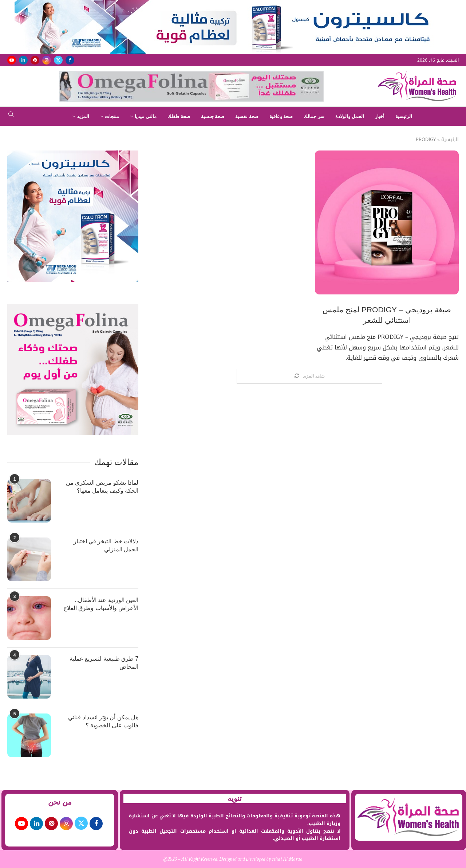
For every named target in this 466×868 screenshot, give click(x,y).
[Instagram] (47, 60)
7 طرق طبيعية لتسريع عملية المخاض (104, 663)
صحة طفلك (179, 116)
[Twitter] (58, 60)
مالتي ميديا (146, 116)
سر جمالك (314, 116)
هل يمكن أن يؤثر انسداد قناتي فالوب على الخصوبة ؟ (103, 721)
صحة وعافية (281, 116)
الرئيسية (404, 116)
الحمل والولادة (350, 116)
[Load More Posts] (309, 376)
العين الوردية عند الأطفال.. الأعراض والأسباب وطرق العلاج (101, 604)
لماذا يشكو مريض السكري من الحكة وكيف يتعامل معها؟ (102, 487)
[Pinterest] (35, 60)
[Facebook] (70, 60)
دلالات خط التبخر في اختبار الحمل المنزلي (106, 545)
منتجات (112, 116)
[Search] (11, 116)
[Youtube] (12, 60)
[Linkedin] (23, 60)
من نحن (60, 802)
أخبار (380, 116)
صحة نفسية (247, 116)
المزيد (83, 116)
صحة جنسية (213, 116)
